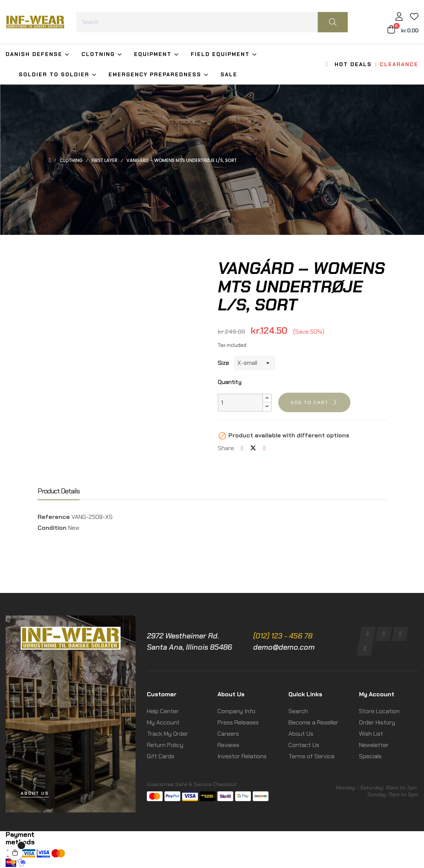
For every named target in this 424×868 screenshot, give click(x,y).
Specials (370, 756)
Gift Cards (161, 756)
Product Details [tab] (59, 491)
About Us (301, 734)
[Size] (255, 363)
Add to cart (310, 402)
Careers (228, 734)
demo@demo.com (284, 647)
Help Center (163, 711)
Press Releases (238, 722)
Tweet (253, 448)
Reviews (228, 745)
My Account (163, 722)
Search (298, 711)
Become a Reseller (313, 722)
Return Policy (165, 745)
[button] (35, 793)
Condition (52, 528)
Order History (377, 722)
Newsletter (374, 745)
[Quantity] (240, 403)
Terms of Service (312, 756)
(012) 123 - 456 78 (283, 636)
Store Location (379, 711)
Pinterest (264, 448)
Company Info (236, 711)
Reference (54, 517)
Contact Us (304, 745)
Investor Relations (242, 756)
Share (242, 448)
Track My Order (167, 734)
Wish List (371, 734)
